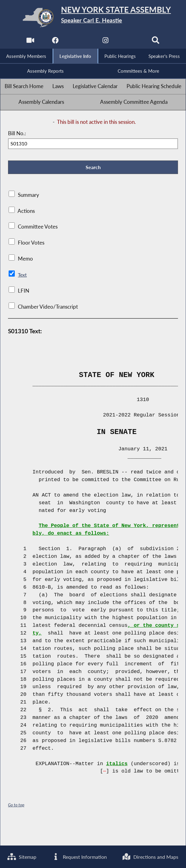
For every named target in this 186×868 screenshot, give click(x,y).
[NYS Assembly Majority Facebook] (55, 42)
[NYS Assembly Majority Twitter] (80, 42)
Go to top (16, 807)
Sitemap (23, 834)
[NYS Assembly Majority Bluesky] (131, 42)
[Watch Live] (30, 42)
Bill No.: (17, 134)
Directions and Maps (37, 856)
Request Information (115, 834)
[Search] (156, 42)
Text (23, 277)
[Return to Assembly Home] (93, 17)
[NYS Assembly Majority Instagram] (106, 42)
